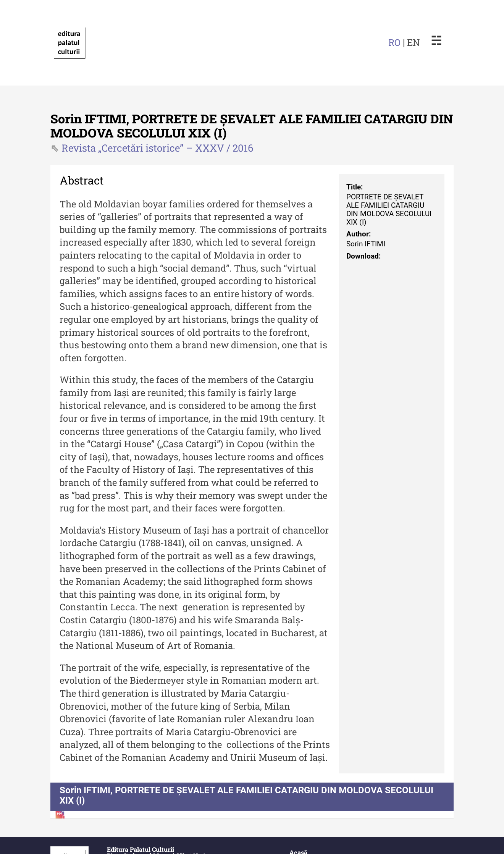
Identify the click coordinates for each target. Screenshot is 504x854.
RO (394, 42)
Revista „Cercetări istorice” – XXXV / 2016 (157, 148)
